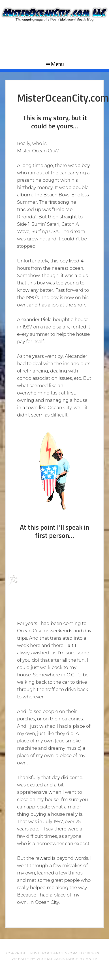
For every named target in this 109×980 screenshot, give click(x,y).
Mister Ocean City (54, 28)
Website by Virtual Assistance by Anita (54, 959)
